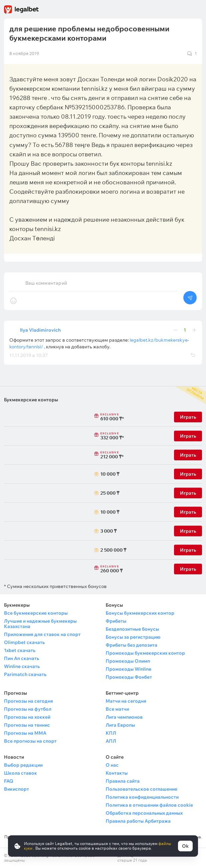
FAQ (9, 781)
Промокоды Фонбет (129, 677)
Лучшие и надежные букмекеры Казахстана (40, 624)
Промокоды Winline (128, 669)
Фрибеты (116, 621)
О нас (112, 765)
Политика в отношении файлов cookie (149, 805)
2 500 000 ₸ (110, 550)
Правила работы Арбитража (138, 821)
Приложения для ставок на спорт (42, 634)
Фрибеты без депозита (131, 645)
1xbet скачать (20, 650)
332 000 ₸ (110, 436)
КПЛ (111, 733)
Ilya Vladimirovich (40, 330)
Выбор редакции (23, 765)
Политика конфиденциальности (142, 797)
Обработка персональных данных (144, 813)
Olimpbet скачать (24, 642)
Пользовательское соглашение (141, 789)
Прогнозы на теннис (27, 725)
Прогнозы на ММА (25, 733)
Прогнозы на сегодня (28, 701)
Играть (188, 417)
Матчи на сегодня (126, 701)
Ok (185, 846)
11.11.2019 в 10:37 (28, 355)
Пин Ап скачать (21, 658)
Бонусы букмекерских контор (140, 613)
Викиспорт (16, 789)
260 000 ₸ (110, 569)
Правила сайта (123, 781)
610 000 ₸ (110, 417)
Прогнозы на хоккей (27, 717)
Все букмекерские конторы (36, 613)
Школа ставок (20, 773)
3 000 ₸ (108, 531)
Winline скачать (22, 666)
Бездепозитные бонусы (132, 629)
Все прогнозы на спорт (30, 741)
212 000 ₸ (110, 455)
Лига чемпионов (124, 717)
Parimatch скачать (25, 674)
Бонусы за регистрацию (133, 637)
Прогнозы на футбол (28, 709)
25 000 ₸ (110, 493)
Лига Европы (120, 725)
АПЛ (111, 741)
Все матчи (117, 709)
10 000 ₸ (110, 474)
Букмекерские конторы (31, 400)
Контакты (117, 773)
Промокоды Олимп (128, 661)
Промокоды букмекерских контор (145, 653)
